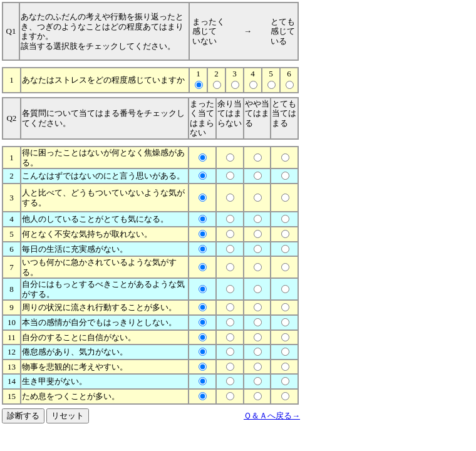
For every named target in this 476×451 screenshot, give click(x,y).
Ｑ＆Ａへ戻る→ (272, 416)
